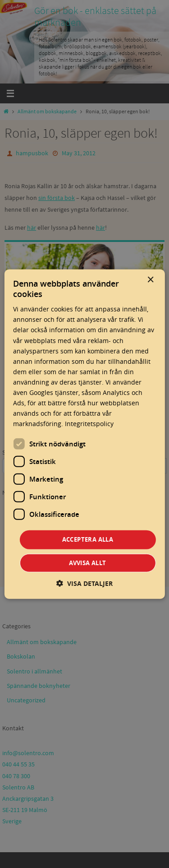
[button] (84, 583)
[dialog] (84, 434)
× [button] (150, 280)
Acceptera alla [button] (88, 539)
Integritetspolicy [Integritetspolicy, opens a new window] (89, 424)
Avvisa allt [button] (87, 563)
